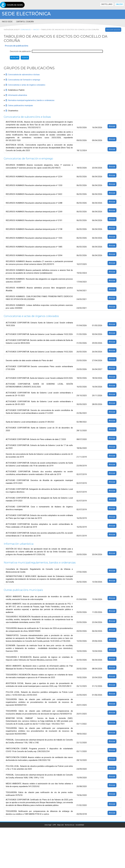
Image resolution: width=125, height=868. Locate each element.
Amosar (112, 126)
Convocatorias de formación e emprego (24, 80)
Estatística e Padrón (16, 90)
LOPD (54, 825)
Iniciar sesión (113, 30)
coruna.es (26, 30)
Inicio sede (7, 22)
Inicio (36, 30)
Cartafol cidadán (25, 22)
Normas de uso (70, 825)
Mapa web (60, 825)
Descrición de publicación (20, 51)
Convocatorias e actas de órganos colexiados (27, 85)
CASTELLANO (107, 4)
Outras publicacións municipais (21, 106)
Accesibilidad (80, 825)
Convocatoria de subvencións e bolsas (24, 75)
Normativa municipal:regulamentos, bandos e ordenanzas (31, 100)
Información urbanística (18, 95)
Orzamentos (13, 111)
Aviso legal (48, 825)
